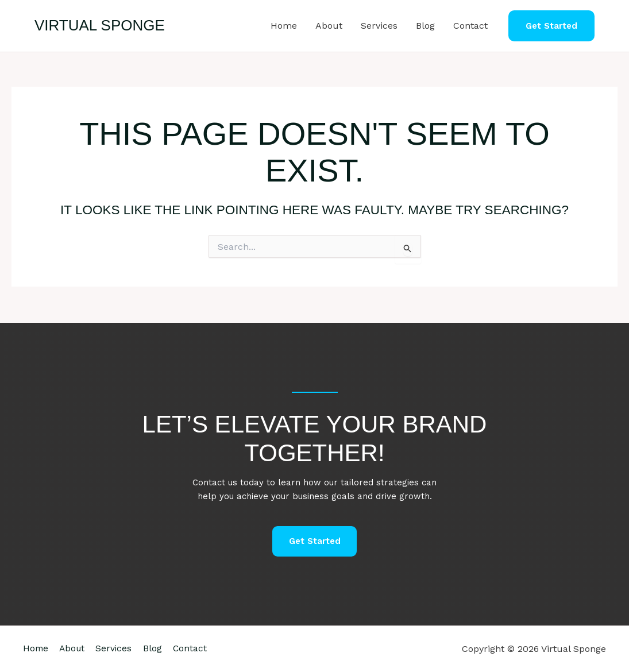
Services (379, 26)
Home (284, 26)
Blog (425, 26)
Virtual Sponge (100, 25)
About (329, 26)
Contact (470, 26)
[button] (551, 26)
